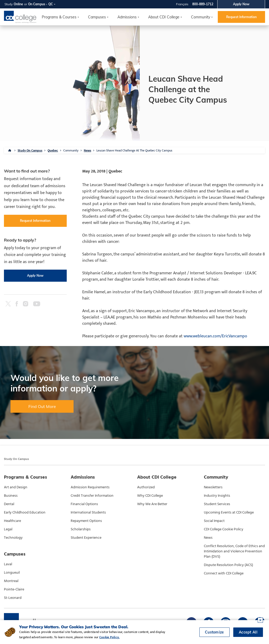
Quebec (53, 150)
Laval (8, 564)
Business (11, 496)
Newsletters (213, 487)
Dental (9, 504)
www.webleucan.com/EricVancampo (215, 336)
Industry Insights (217, 496)
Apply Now (241, 4)
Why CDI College (150, 496)
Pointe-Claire (14, 589)
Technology (13, 538)
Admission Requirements (90, 487)
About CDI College (164, 17)
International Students (88, 512)
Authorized (146, 487)
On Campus (37, 4)
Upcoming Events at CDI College (229, 512)
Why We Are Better (152, 504)
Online (18, 4)
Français (182, 4)
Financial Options (84, 504)
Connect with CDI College (224, 573)
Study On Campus (30, 150)
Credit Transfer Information (92, 496)
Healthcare (12, 521)
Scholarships (81, 529)
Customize (214, 632)
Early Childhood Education (25, 512)
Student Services (217, 504)
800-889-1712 (203, 4)
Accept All (248, 632)
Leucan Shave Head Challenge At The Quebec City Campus (134, 150)
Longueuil (12, 573)
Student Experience (86, 538)
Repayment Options (86, 521)
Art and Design (16, 487)
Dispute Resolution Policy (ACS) (228, 565)
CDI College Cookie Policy (224, 529)
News (87, 150)
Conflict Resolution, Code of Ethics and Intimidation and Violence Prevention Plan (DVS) (234, 551)
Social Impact (214, 521)
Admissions (127, 17)
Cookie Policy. (109, 637)
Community (201, 17)
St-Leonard (13, 598)
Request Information (241, 17)
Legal (8, 529)
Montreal (11, 581)
